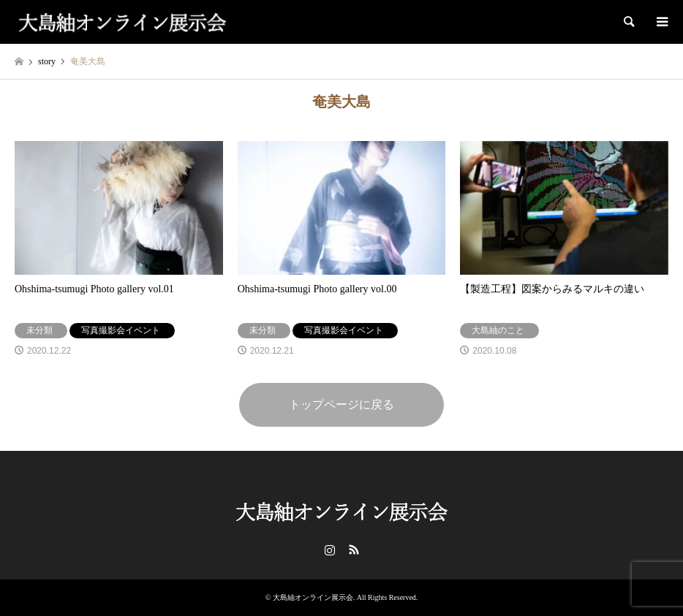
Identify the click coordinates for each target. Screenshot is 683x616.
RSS (354, 550)
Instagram (330, 550)
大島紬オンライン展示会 (313, 597)
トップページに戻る (341, 404)
